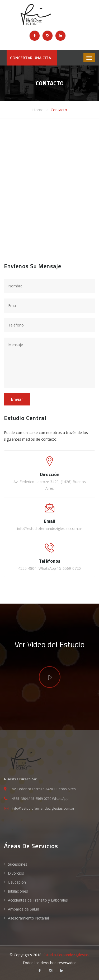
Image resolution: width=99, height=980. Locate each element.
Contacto (59, 110)
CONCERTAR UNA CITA (30, 58)
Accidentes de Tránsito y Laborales (38, 900)
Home (38, 110)
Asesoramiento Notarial (28, 918)
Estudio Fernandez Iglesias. (66, 955)
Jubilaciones (18, 891)
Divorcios (16, 873)
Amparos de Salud (23, 909)
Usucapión (17, 882)
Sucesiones (18, 864)
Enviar (17, 399)
